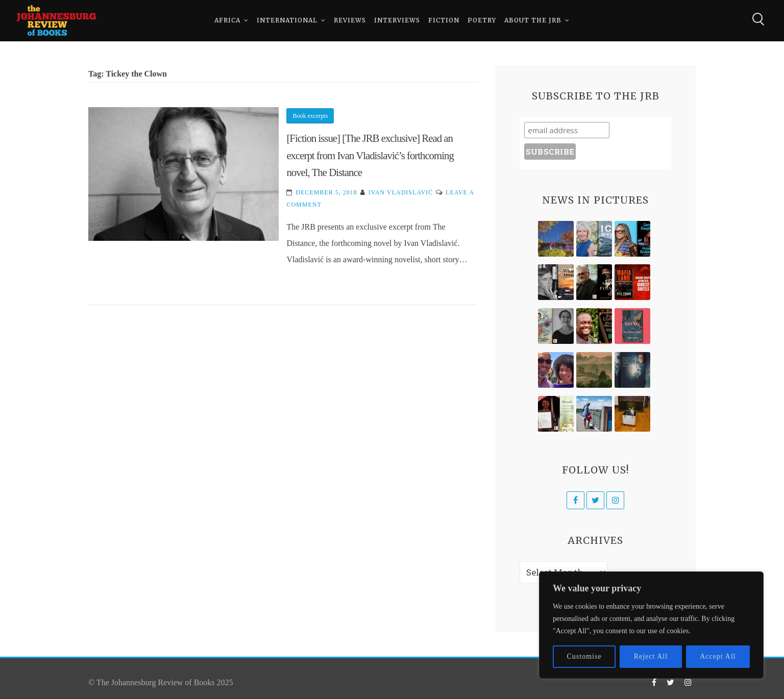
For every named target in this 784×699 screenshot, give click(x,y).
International (287, 20)
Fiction (444, 20)
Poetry (482, 20)
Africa (227, 20)
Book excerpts (310, 116)
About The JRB (533, 20)
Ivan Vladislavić (401, 192)
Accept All (718, 656)
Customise (584, 656)
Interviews (397, 20)
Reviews (350, 20)
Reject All (651, 656)
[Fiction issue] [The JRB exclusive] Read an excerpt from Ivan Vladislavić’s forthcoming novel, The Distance (370, 155)
